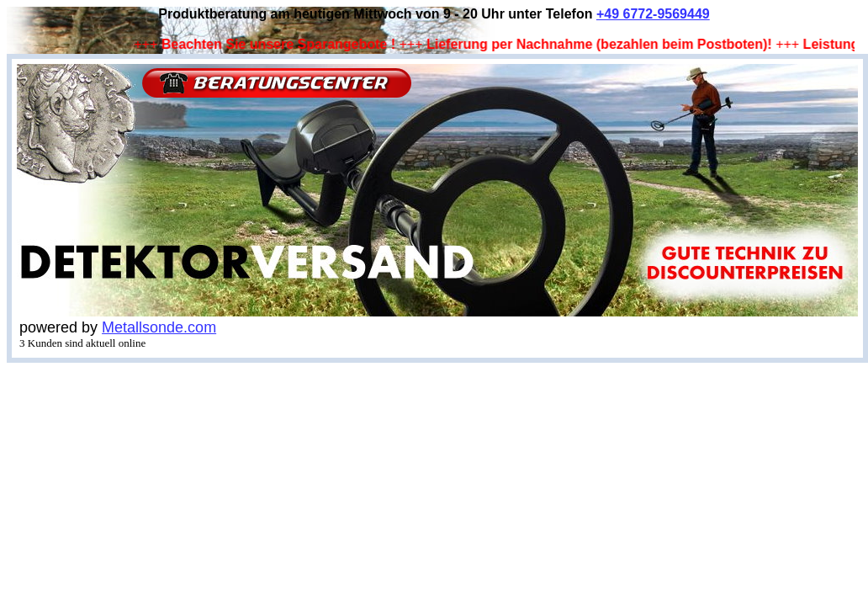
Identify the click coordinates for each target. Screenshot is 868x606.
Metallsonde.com (159, 327)
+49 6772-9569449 (653, 14)
